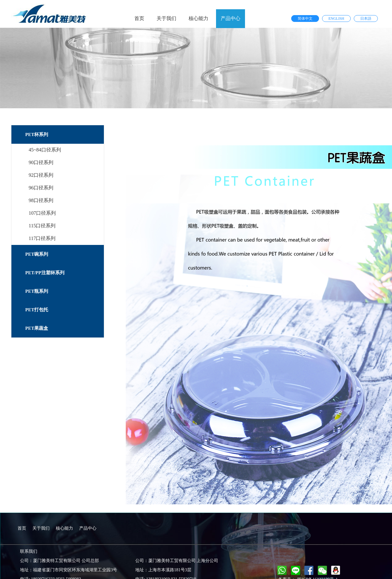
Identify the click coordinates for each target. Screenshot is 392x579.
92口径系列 (41, 175)
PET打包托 (37, 310)
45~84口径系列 (45, 150)
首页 (139, 18)
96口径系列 (41, 188)
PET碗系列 (37, 254)
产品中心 (231, 18)
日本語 (366, 19)
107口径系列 (42, 213)
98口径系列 (41, 200)
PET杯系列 (37, 134)
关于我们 (166, 18)
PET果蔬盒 (37, 328)
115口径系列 (42, 226)
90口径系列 (41, 162)
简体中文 (305, 19)
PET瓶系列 (37, 291)
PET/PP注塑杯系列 (45, 273)
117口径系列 (42, 238)
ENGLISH (336, 19)
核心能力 (198, 18)
